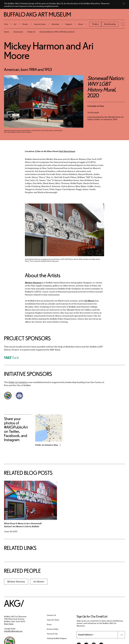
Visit (6, 24)
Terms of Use (52, 634)
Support (69, 24)
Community (18, 32)
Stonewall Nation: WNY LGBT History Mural (57, 32)
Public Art (31, 32)
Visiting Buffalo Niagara (57, 638)
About (81, 24)
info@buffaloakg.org (13, 631)
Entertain (55, 24)
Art (15, 24)
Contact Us (51, 615)
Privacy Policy (53, 629)
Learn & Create (40, 24)
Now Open (9, 624)
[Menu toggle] (123, 24)
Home (7, 32)
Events (25, 24)
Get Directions (67, 151)
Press (49, 624)
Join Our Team (53, 620)
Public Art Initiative (18, 382)
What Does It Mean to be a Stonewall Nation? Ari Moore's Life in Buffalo (23, 525)
